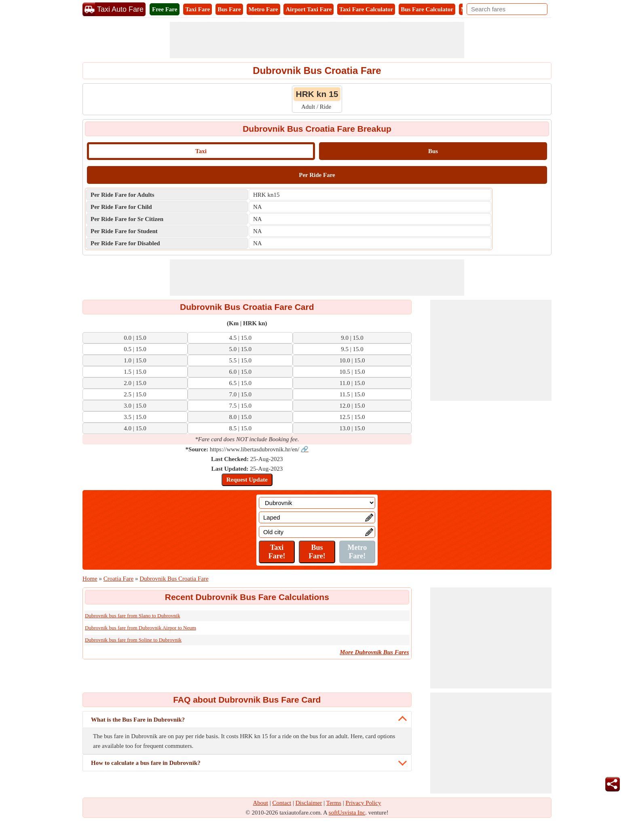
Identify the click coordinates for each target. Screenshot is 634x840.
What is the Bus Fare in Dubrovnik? (138, 720)
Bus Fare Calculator (427, 9)
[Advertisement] (317, 40)
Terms (334, 803)
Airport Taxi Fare (309, 9)
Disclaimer (309, 803)
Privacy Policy (363, 803)
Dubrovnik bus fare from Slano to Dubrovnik (132, 616)
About (261, 803)
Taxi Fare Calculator (366, 9)
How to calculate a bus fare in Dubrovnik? (146, 763)
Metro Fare (263, 9)
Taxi (201, 151)
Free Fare (165, 9)
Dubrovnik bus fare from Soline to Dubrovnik (133, 640)
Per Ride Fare (317, 175)
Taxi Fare (198, 9)
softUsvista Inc (347, 813)
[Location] (317, 503)
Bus (433, 151)
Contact (282, 803)
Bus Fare (229, 9)
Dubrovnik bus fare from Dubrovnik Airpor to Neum (141, 628)
